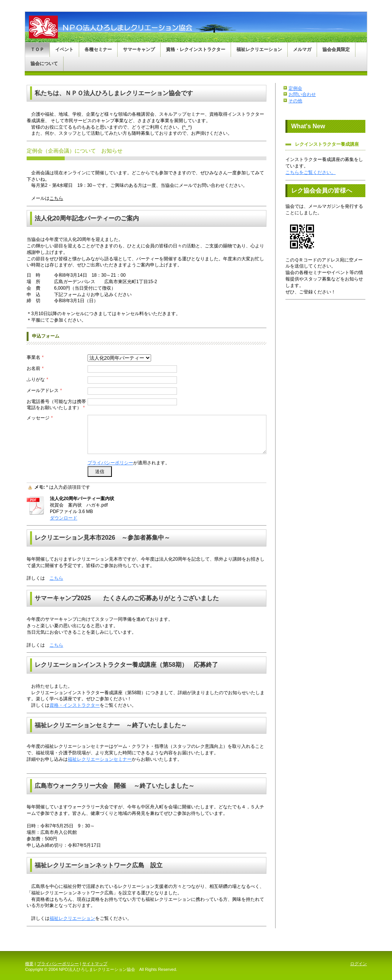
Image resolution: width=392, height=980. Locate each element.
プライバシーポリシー (110, 463)
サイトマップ (95, 964)
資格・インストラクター (75, 705)
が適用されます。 (129, 463)
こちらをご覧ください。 (311, 172)
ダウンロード (64, 518)
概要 (29, 964)
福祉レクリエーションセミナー (100, 759)
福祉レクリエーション (72, 918)
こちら (56, 198)
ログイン (359, 964)
